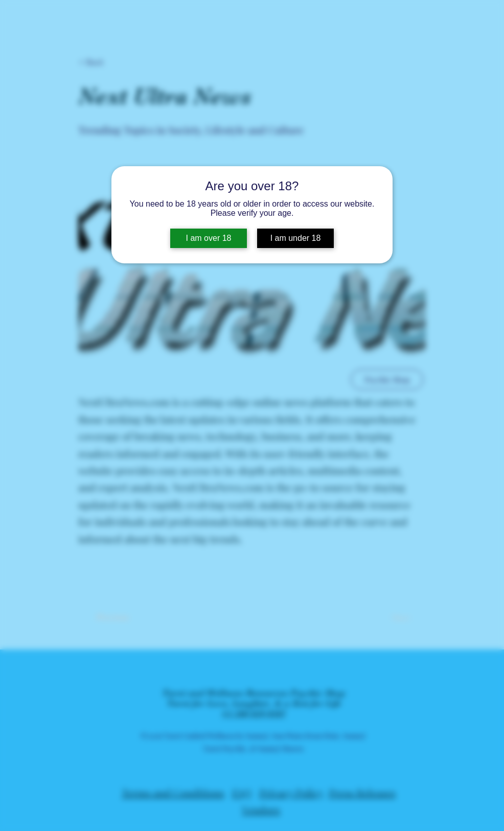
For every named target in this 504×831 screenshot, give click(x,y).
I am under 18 (296, 238)
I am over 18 (209, 238)
